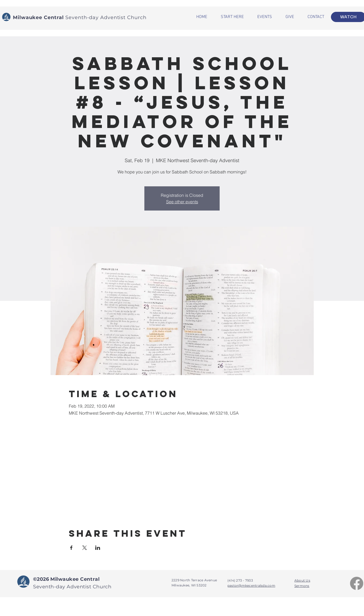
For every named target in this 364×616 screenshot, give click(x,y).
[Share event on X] (85, 548)
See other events (182, 202)
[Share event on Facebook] (71, 548)
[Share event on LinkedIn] (98, 548)
